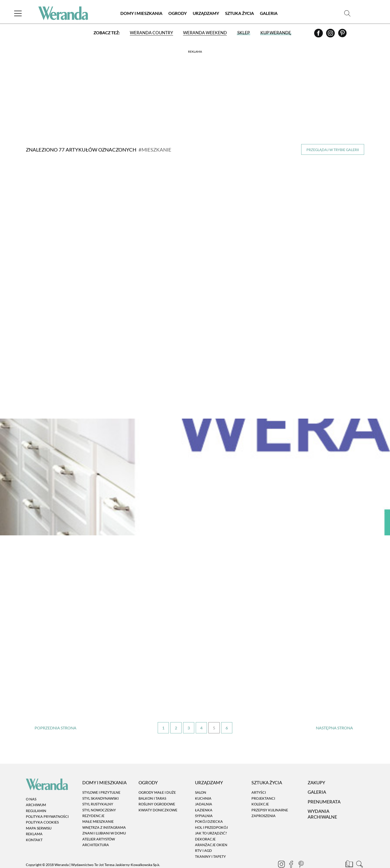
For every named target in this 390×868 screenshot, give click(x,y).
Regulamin (36, 796)
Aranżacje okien (211, 830)
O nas (31, 784)
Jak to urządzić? (211, 818)
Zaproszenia (264, 801)
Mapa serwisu (39, 813)
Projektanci (263, 783)
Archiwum (36, 790)
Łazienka (204, 795)
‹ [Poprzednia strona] (56, 713)
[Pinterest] (342, 35)
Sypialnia (204, 801)
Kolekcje (260, 789)
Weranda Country (151, 33)
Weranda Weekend (205, 33)
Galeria (269, 14)
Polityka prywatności (47, 801)
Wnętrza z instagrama (104, 812)
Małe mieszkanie (98, 807)
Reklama (34, 819)
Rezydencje (93, 801)
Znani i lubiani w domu (104, 818)
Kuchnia (203, 783)
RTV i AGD (203, 836)
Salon (201, 777)
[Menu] (18, 14)
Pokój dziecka (209, 807)
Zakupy (316, 767)
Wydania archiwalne (322, 799)
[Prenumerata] (350, 850)
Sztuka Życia (240, 14)
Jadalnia (204, 789)
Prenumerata (324, 787)
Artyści (259, 777)
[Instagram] (331, 35)
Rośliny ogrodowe (157, 789)
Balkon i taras (152, 783)
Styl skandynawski (100, 783)
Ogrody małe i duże (157, 777)
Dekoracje (205, 824)
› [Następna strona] (334, 713)
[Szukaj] (347, 14)
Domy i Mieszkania (141, 14)
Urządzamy (206, 14)
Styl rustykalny (98, 789)
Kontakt (34, 825)
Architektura (96, 830)
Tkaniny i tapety (210, 841)
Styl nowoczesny (99, 795)
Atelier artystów (99, 824)
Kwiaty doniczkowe (158, 795)
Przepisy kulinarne (270, 795)
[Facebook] (319, 35)
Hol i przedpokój (211, 812)
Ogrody (178, 14)
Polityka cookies (42, 807)
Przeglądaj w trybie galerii (333, 150)
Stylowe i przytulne (101, 777)
